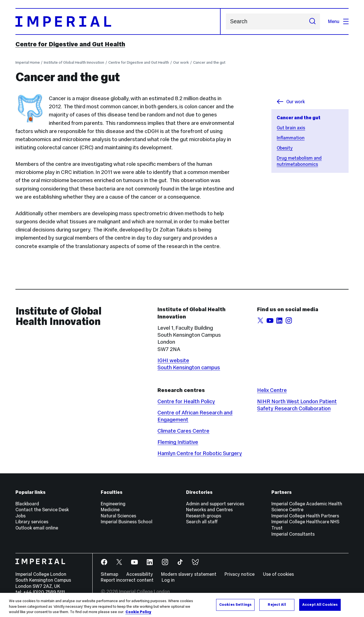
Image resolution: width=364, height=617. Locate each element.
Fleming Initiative (178, 442)
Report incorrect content (127, 580)
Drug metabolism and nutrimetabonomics (299, 161)
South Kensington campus (189, 367)
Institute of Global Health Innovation (74, 62)
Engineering (113, 504)
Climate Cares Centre (183, 431)
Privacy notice (240, 574)
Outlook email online (37, 528)
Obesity (285, 148)
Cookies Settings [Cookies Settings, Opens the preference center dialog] (235, 608)
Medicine (110, 510)
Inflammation (291, 138)
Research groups (204, 516)
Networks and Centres (209, 510)
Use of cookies (278, 574)
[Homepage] (118, 21)
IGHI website (173, 360)
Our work (181, 62)
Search (226, 21)
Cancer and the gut (209, 62)
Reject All (277, 608)
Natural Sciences (118, 516)
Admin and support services (215, 504)
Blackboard (27, 504)
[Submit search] (312, 21)
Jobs (20, 516)
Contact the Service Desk (42, 510)
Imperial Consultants (293, 534)
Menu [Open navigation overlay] (338, 21)
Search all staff (202, 522)
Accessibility (140, 574)
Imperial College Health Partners (305, 516)
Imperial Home (28, 62)
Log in (168, 580)
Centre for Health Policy (186, 401)
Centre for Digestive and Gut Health (70, 44)
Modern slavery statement (189, 574)
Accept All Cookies (320, 608)
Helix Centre (272, 390)
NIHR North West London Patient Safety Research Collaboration (297, 405)
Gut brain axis (291, 128)
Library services (32, 522)
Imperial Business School (127, 522)
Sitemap (109, 574)
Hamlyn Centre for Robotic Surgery (200, 453)
